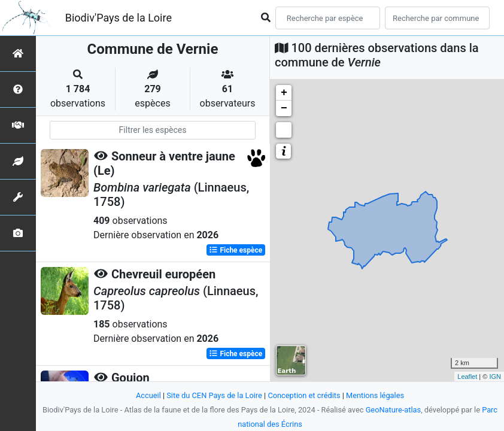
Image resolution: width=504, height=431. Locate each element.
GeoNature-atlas (394, 410)
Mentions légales (375, 395)
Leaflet (467, 377)
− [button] (284, 108)
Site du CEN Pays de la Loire (214, 395)
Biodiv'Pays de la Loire (119, 18)
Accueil (148, 395)
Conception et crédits (304, 395)
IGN (495, 377)
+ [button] (284, 93)
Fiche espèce (236, 250)
